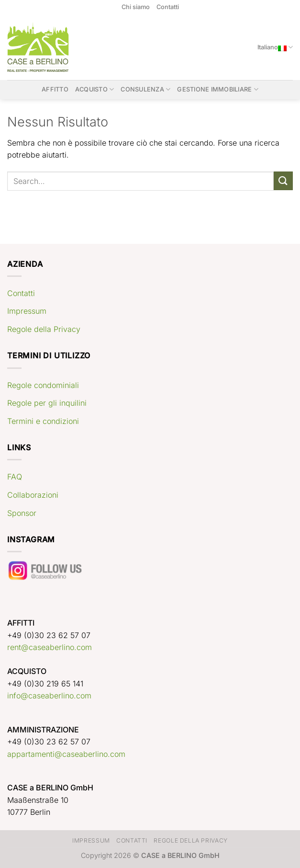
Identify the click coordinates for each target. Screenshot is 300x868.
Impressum (27, 311)
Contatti (168, 7)
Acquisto (95, 89)
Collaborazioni (33, 495)
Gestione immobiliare (218, 89)
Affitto (55, 89)
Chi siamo (136, 7)
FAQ (15, 477)
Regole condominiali (43, 385)
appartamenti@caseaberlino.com (66, 754)
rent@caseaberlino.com (50, 647)
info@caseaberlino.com (49, 696)
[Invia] (283, 181)
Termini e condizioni (43, 421)
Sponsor (22, 513)
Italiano (275, 47)
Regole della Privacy (44, 329)
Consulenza (145, 89)
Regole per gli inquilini (47, 403)
